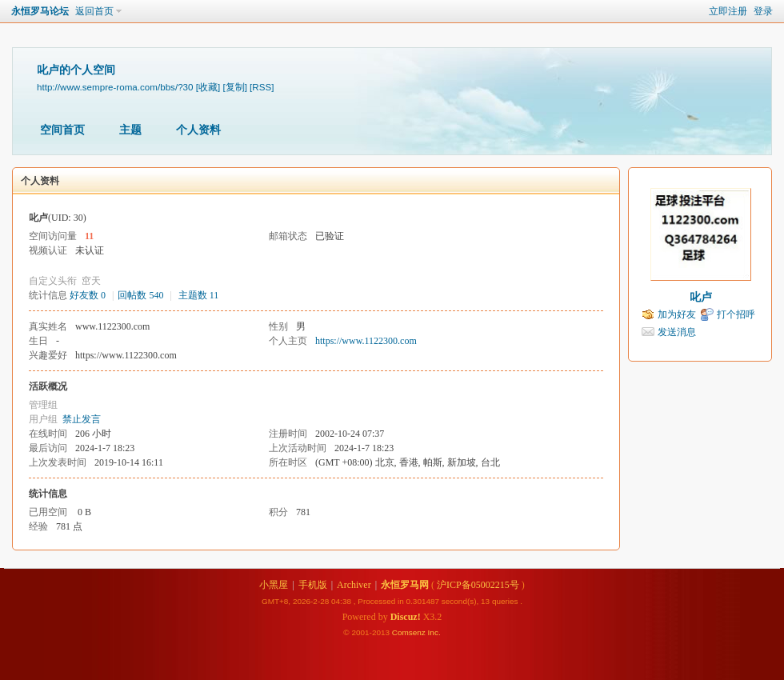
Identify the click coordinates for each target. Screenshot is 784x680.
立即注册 (728, 11)
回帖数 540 (140, 295)
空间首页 (62, 130)
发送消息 (677, 332)
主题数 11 (199, 295)
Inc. (434, 632)
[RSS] (262, 87)
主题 (130, 130)
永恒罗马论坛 (40, 11)
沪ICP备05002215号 (478, 585)
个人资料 (198, 130)
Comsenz (410, 632)
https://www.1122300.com (366, 341)
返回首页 (94, 11)
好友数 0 (88, 295)
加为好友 (677, 314)
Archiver (354, 585)
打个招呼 (736, 314)
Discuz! (406, 617)
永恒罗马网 (405, 585)
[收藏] (208, 87)
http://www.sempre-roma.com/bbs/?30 (115, 87)
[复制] (234, 87)
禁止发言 (82, 419)
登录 (763, 11)
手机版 (313, 585)
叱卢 (701, 297)
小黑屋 (274, 585)
